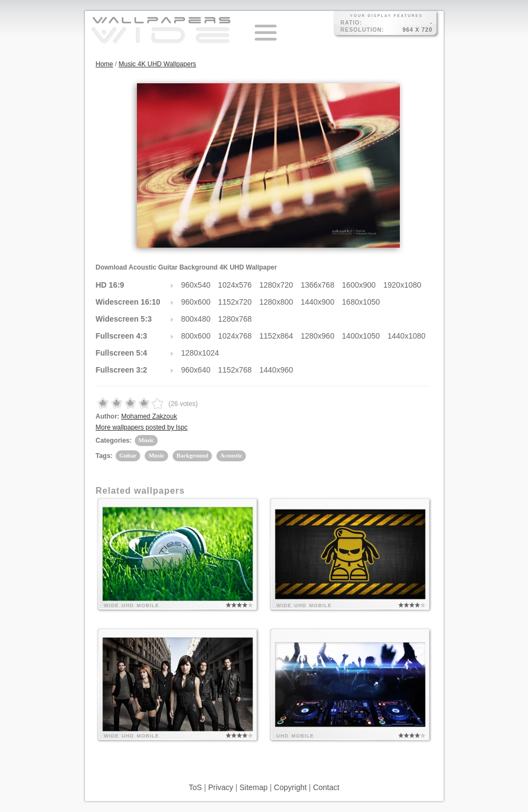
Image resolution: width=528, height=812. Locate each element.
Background (192, 455)
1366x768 (318, 285)
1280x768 (235, 319)
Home (105, 64)
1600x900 (359, 285)
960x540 (196, 285)
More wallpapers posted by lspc (142, 427)
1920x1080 (402, 285)
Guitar (128, 455)
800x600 (196, 336)
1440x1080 (407, 336)
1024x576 (235, 285)
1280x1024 (200, 353)
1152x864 (277, 336)
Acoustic (231, 455)
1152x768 (235, 370)
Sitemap (253, 787)
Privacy (221, 787)
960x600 (196, 302)
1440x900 (318, 302)
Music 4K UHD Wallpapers (158, 64)
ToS (195, 787)
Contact (326, 787)
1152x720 (235, 302)
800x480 (196, 319)
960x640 (196, 370)
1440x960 (277, 370)
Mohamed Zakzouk (149, 416)
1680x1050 (361, 302)
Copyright (290, 787)
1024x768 (235, 336)
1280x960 (318, 336)
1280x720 (277, 285)
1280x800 (277, 302)
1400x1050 (361, 336)
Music (147, 440)
